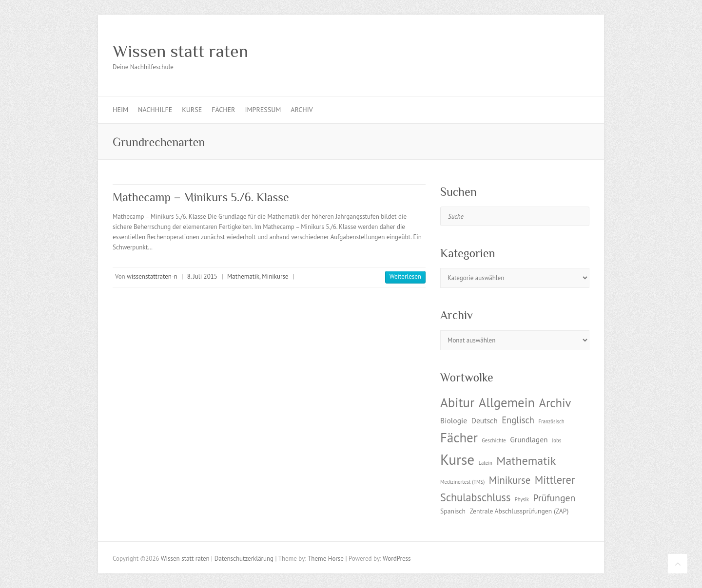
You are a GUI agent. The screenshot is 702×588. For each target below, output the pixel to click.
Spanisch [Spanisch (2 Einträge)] (453, 511)
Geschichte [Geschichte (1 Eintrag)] (494, 440)
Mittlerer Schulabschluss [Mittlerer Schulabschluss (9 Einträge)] (507, 488)
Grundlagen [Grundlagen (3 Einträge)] (529, 439)
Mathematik (243, 276)
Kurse (192, 110)
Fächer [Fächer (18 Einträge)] (459, 437)
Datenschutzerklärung (244, 559)
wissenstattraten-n (152, 276)
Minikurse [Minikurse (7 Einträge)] (510, 480)
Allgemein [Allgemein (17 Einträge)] (507, 402)
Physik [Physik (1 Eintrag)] (522, 499)
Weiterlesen (405, 276)
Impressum (263, 110)
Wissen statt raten (180, 51)
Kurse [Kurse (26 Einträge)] (457, 459)
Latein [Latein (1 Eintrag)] (486, 463)
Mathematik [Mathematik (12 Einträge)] (526, 461)
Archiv (302, 110)
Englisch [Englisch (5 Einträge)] (518, 420)
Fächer (223, 110)
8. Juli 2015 (202, 276)
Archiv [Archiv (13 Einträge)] (555, 403)
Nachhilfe (155, 110)
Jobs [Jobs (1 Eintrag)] (556, 440)
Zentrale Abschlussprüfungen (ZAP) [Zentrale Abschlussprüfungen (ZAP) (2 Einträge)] (519, 511)
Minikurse (275, 276)
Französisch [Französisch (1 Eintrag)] (552, 421)
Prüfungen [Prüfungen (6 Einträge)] (554, 498)
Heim (120, 110)
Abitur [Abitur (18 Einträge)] (457, 402)
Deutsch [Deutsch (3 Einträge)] (485, 420)
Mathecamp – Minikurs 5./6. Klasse (201, 197)
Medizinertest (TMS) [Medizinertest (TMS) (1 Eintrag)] (462, 482)
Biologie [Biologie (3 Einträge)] (454, 420)
